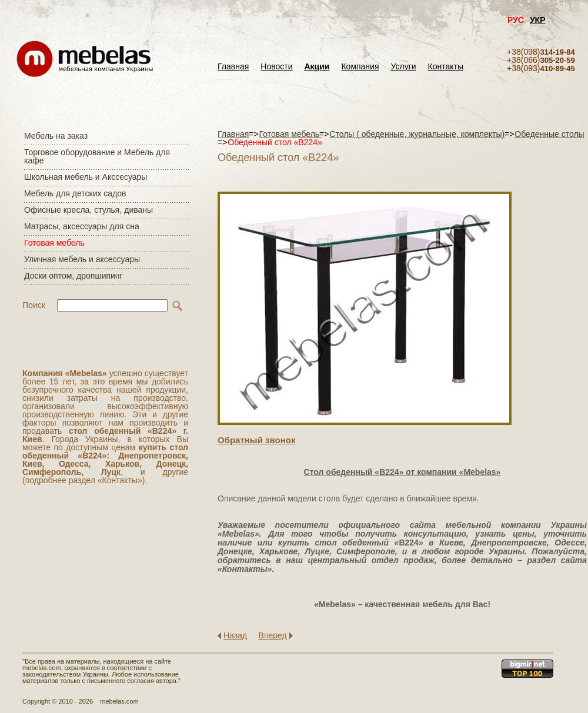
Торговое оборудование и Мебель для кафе (97, 156)
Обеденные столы (549, 134)
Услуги (404, 67)
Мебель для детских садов (75, 193)
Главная (233, 67)
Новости (276, 67)
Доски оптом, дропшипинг (73, 276)
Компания (360, 67)
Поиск (34, 305)
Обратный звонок (256, 440)
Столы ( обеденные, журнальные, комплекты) (417, 134)
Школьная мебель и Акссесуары (86, 177)
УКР (538, 20)
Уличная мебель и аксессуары (82, 259)
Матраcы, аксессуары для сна (82, 226)
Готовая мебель (54, 243)
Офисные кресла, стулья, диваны (88, 210)
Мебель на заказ (56, 136)
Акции (317, 67)
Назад (235, 635)
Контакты (446, 67)
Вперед (273, 635)
